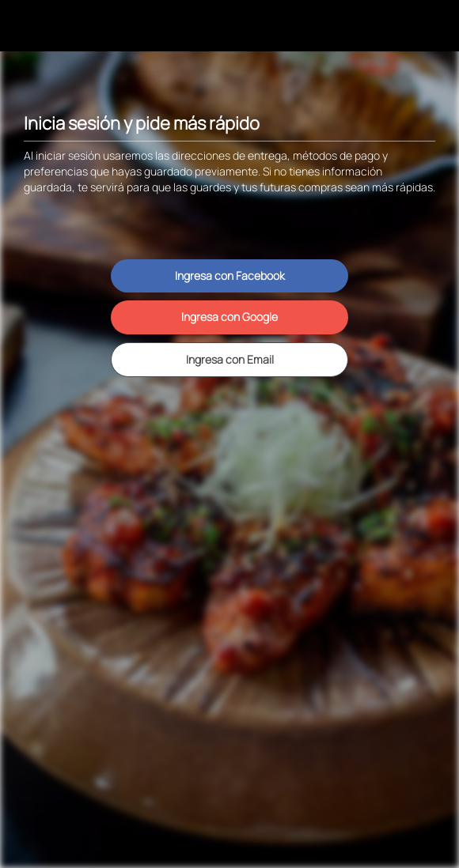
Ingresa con (230, 275)
